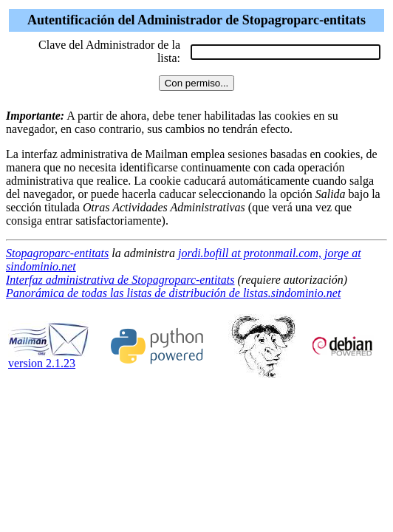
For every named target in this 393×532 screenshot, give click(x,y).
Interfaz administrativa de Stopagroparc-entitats (120, 280)
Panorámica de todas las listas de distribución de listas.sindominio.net (173, 293)
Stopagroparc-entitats (57, 253)
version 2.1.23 (49, 358)
